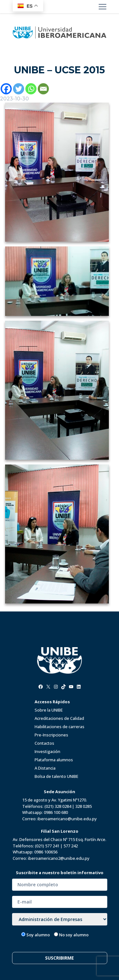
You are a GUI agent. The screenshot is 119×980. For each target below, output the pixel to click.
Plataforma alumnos (54, 760)
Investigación (47, 751)
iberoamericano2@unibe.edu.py (59, 858)
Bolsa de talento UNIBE (56, 776)
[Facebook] (6, 89)
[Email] (43, 89)
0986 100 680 (56, 812)
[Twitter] (19, 89)
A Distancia (45, 768)
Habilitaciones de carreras (60, 727)
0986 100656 (46, 852)
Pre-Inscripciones (51, 735)
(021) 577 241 (47, 846)
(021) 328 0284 (58, 806)
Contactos (44, 743)
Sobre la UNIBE (49, 710)
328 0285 (83, 806)
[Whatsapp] (31, 89)
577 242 (71, 846)
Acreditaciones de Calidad (59, 718)
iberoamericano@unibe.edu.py (67, 819)
